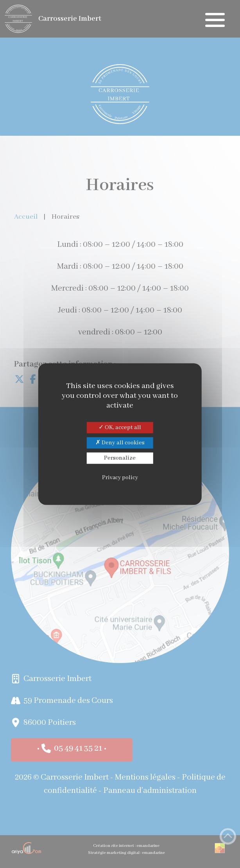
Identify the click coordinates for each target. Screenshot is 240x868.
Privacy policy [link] (120, 478)
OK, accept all (120, 427)
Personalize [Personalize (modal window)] (120, 458)
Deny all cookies (120, 442)
